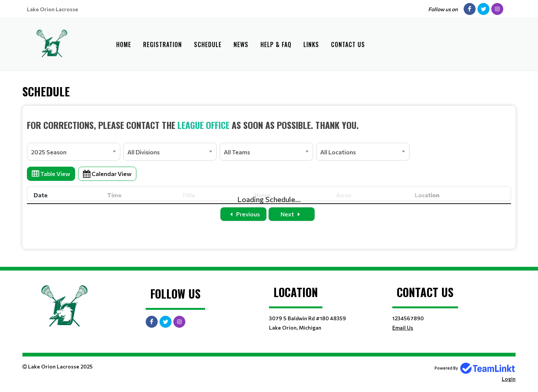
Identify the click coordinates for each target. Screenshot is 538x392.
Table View (51, 174)
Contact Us (348, 44)
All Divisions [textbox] (143, 152)
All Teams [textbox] (237, 152)
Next (292, 214)
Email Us (403, 328)
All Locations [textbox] (338, 152)
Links (311, 44)
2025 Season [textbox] (49, 152)
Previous (243, 214)
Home (124, 44)
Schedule (208, 44)
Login (509, 379)
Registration (163, 44)
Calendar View (107, 174)
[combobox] (74, 152)
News (241, 44)
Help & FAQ (276, 44)
